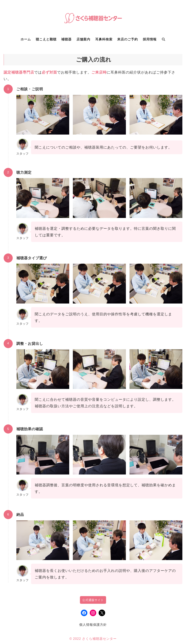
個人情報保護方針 (93, 625)
